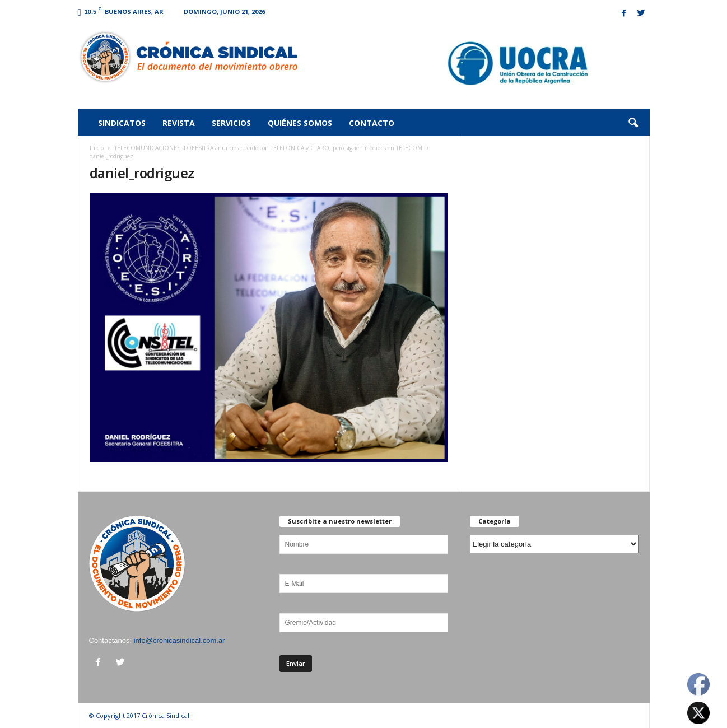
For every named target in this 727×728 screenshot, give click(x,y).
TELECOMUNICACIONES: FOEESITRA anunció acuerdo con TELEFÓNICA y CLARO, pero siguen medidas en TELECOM (268, 148)
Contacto (372, 123)
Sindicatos (122, 123)
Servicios (231, 123)
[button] (633, 123)
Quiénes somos (300, 123)
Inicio (97, 148)
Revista (179, 123)
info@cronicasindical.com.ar (180, 640)
